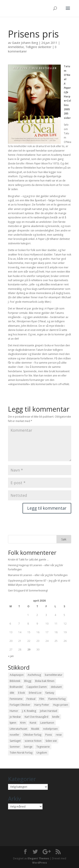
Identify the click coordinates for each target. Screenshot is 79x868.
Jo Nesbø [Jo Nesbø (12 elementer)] (15, 717)
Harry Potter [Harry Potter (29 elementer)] (42, 705)
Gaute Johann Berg (25, 43)
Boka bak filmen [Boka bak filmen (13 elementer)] (45, 681)
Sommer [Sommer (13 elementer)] (15, 747)
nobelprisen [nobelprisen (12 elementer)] (50, 729)
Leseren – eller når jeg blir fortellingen (45, 575)
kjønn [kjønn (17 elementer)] (13, 723)
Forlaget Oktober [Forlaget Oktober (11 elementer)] (20, 705)
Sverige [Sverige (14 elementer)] (28, 747)
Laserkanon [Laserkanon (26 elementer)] (47, 723)
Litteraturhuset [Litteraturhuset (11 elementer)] (18, 729)
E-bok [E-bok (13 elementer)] (21, 693)
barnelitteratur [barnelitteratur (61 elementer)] (54, 675)
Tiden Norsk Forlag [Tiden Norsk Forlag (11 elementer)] (21, 753)
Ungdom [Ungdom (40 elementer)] (42, 753)
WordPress (40, 863)
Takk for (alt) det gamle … (34, 560)
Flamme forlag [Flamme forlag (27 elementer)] (57, 699)
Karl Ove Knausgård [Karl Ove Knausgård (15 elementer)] (36, 717)
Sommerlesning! (38, 591)
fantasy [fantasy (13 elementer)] (50, 693)
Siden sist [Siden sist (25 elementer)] (51, 741)
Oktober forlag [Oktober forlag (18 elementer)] (32, 735)
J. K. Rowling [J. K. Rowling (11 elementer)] (29, 711)
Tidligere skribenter (38, 47)
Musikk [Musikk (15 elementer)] (35, 729)
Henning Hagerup (19, 565)
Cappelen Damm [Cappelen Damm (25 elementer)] (37, 687)
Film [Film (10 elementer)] (42, 699)
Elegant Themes (38, 858)
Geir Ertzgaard (17, 591)
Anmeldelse (16, 47)
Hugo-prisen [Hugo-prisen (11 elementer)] (61, 705)
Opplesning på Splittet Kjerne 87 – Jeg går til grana (38, 581)
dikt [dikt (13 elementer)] (12, 693)
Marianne (14, 575)
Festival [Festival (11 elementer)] (31, 699)
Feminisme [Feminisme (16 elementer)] (16, 699)
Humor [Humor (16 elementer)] (14, 711)
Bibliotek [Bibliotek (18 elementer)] (15, 681)
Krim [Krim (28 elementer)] (23, 723)
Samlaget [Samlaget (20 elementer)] (15, 741)
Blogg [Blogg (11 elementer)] (28, 681)
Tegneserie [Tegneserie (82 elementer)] (43, 747)
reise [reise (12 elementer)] (59, 735)
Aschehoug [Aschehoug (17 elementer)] (34, 675)
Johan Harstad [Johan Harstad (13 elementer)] (49, 711)
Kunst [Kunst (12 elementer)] (33, 723)
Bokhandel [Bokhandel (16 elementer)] (16, 687)
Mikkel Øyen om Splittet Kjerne (26, 585)
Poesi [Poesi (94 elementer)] (49, 735)
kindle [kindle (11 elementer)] (56, 717)
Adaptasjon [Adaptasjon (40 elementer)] (17, 675)
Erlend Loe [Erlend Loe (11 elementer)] (35, 693)
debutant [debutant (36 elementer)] (56, 687)
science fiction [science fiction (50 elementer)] (33, 741)
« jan (11, 656)
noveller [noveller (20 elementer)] (15, 735)
